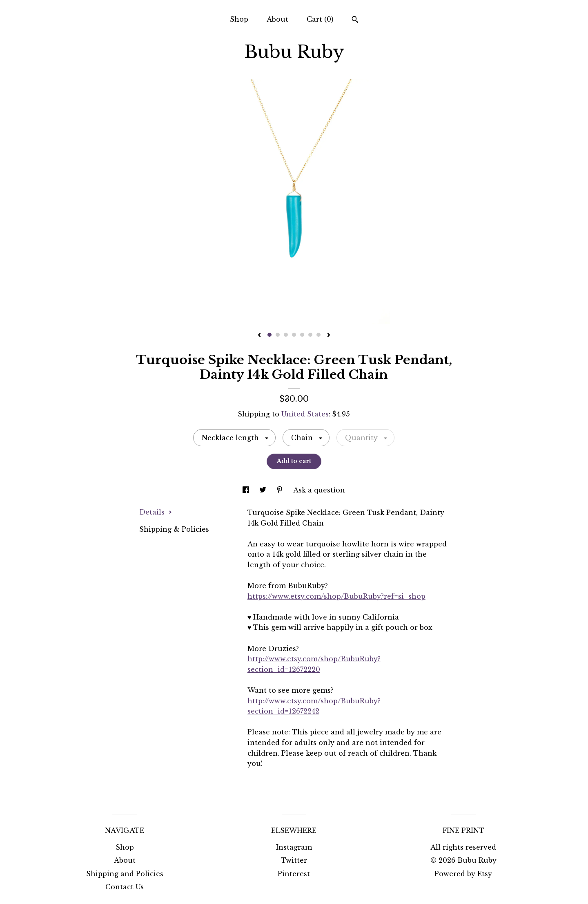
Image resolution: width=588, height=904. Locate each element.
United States (305, 414)
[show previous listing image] (259, 336)
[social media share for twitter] (264, 490)
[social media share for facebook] (247, 490)
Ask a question (319, 490)
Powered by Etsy (463, 874)
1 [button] (269, 335)
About (277, 19)
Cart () (320, 19)
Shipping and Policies (125, 874)
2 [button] (278, 335)
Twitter (294, 860)
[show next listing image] (329, 336)
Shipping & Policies (174, 529)
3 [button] (286, 335)
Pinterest (294, 874)
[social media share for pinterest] (281, 490)
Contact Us (125, 887)
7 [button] (318, 335)
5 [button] (302, 335)
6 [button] (310, 335)
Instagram (294, 847)
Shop (239, 19)
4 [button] (294, 335)
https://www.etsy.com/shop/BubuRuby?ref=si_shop (336, 596)
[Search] (355, 20)
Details (156, 512)
